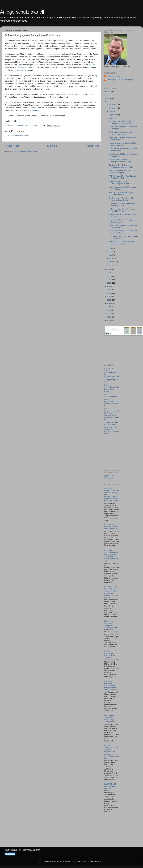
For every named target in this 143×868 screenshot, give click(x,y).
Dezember (113, 105)
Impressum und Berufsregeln (110, 477)
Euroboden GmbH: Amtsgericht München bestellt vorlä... (121, 199)
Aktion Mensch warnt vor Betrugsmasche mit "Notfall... (121, 160)
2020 (109, 276)
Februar (112, 262)
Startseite (52, 146)
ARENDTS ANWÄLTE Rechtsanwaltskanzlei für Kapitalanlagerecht (112, 372)
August (112, 118)
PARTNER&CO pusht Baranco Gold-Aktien (110, 786)
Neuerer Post (12, 146)
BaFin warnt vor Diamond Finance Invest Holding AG (111, 527)
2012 (109, 303)
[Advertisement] (116, 350)
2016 (109, 290)
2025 (109, 95)
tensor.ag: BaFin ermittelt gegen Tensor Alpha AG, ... (121, 193)
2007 (109, 320)
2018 (109, 283)
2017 (109, 286)
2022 (109, 269)
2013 (109, 300)
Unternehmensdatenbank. (30, 110)
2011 (109, 307)
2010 (109, 310)
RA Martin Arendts (114, 76)
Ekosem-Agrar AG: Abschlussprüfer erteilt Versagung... (122, 171)
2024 (109, 98)
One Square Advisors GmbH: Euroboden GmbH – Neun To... (122, 122)
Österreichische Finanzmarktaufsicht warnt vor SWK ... (123, 232)
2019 (109, 280)
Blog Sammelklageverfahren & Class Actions (112, 388)
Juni (111, 252)
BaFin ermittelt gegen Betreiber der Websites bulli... (122, 139)
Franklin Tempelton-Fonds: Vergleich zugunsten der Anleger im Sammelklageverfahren (112, 752)
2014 (109, 297)
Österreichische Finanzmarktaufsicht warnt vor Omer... (123, 226)
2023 (109, 102)
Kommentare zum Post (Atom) (26, 151)
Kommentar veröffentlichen (18, 136)
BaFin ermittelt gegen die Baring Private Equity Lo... (121, 133)
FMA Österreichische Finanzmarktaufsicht (112, 403)
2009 (109, 314)
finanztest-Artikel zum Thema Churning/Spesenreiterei (112, 431)
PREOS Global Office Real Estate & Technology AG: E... (123, 177)
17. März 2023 (20, 70)
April (111, 255)
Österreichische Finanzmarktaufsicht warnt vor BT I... (123, 128)
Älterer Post (92, 146)
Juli (111, 248)
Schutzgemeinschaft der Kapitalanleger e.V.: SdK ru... (121, 182)
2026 (109, 91)
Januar (112, 265)
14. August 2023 (25, 68)
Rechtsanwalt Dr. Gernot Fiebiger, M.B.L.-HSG (120, 81)
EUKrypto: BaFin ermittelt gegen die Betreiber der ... (123, 221)
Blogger (101, 861)
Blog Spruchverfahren (111, 395)
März (111, 258)
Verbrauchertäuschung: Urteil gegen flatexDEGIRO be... (123, 210)
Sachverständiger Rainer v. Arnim (111, 423)
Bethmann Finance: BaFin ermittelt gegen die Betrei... (122, 243)
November (113, 108)
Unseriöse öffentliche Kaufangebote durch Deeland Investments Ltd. (111, 685)
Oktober (112, 111)
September (114, 115)
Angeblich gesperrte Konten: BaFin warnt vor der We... (122, 144)
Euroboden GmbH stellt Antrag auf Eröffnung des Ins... (122, 204)
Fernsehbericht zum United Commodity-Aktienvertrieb (110, 719)
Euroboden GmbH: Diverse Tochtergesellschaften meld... (121, 166)
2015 (109, 293)
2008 (109, 317)
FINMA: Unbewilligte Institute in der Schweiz (110, 654)
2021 (109, 273)
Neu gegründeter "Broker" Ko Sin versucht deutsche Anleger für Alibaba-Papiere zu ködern (112, 592)
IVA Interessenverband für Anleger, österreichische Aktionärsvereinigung (112, 414)
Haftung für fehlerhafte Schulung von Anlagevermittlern (111, 624)
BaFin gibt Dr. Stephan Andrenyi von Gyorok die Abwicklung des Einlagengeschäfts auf (111, 556)
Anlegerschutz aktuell (22, 12)
